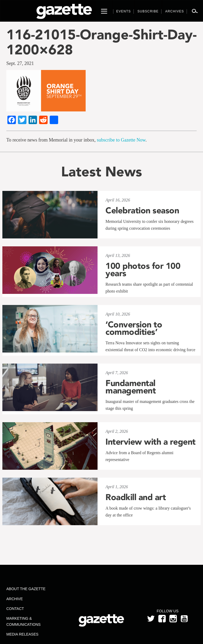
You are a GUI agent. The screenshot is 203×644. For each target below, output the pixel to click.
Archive (15, 599)
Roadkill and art (136, 497)
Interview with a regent (151, 442)
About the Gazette (26, 589)
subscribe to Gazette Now (121, 140)
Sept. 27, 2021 (20, 63)
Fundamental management (131, 387)
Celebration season (142, 210)
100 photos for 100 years (143, 270)
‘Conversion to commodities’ (134, 328)
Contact (15, 609)
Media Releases (22, 634)
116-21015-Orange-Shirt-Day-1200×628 (101, 42)
